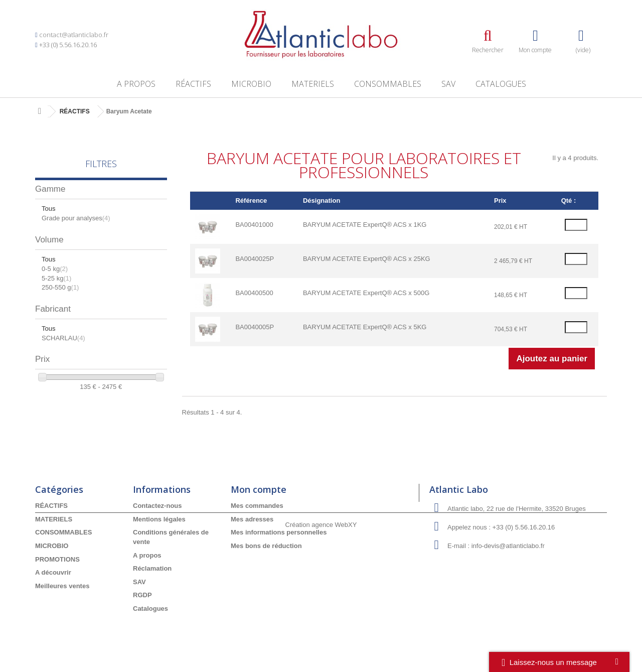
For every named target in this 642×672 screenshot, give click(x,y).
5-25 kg (56, 278)
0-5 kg (55, 269)
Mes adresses (252, 519)
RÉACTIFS (193, 84)
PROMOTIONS (57, 559)
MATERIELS (313, 84)
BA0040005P (255, 327)
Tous (48, 209)
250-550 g (60, 287)
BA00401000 (254, 225)
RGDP (142, 595)
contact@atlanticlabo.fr (74, 35)
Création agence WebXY (321, 645)
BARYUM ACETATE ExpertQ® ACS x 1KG (365, 225)
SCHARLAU (63, 338)
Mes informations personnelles (279, 532)
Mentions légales (159, 519)
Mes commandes (257, 506)
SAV (448, 84)
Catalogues (501, 84)
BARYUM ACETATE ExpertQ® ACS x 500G (366, 293)
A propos (136, 84)
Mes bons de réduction (266, 546)
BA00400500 (254, 293)
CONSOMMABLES (388, 84)
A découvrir (53, 572)
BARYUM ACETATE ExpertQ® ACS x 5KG (365, 327)
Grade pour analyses (76, 218)
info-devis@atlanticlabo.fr (508, 546)
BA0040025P (255, 259)
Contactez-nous (157, 506)
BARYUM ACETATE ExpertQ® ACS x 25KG (367, 259)
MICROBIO (251, 84)
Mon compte (259, 489)
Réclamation (152, 568)
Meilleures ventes (62, 586)
